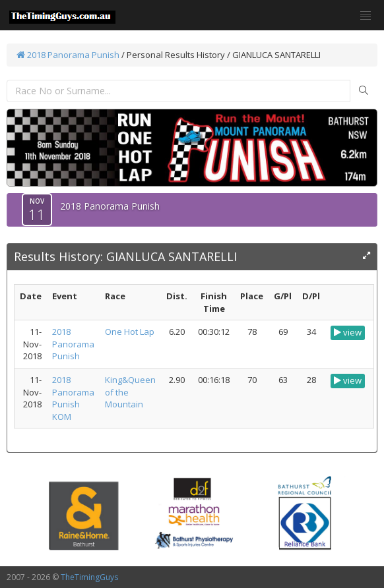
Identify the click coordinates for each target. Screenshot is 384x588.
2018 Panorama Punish (68, 55)
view (348, 332)
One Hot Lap (130, 332)
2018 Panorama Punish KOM (73, 398)
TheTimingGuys (89, 577)
